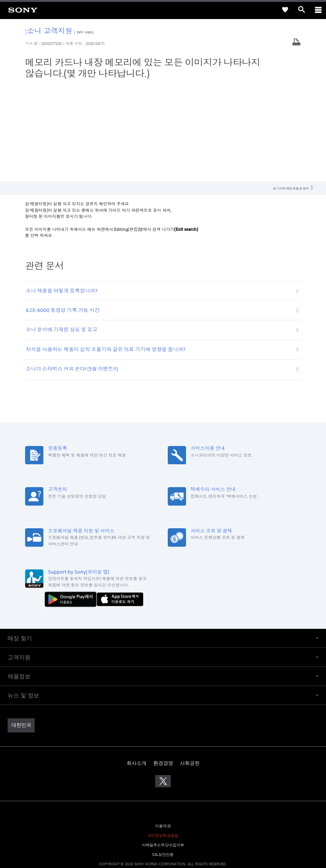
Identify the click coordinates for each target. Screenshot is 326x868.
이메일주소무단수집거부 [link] (163, 749)
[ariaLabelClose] (318, 10)
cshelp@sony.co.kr (207, 834)
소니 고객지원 (49, 31)
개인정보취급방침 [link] (163, 739)
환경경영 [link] (163, 666)
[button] (163, 542)
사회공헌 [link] (190, 666)
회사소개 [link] (137, 666)
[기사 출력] (296, 43)
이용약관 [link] (163, 729)
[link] (23, 10)
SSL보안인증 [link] (163, 758)
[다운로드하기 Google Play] (72, 503)
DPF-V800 (85, 32)
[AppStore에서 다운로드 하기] (120, 503)
